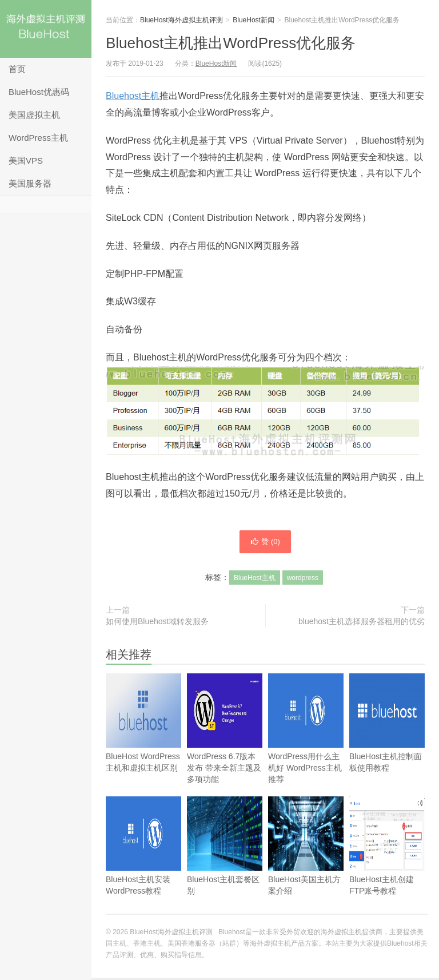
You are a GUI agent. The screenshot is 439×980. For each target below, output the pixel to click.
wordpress (303, 580)
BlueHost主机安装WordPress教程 (143, 865)
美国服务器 (30, 183)
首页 (17, 69)
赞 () (265, 543)
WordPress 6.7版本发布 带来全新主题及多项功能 (225, 748)
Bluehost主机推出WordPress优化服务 (231, 43)
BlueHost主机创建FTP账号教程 (387, 865)
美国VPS (26, 160)
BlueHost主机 (255, 580)
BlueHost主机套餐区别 (225, 865)
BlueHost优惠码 (39, 92)
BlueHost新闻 (254, 20)
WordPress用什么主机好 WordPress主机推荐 (306, 748)
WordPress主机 (38, 138)
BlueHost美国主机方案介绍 (306, 865)
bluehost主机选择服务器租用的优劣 (362, 624)
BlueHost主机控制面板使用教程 (387, 742)
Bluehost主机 (133, 96)
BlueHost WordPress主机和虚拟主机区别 (143, 742)
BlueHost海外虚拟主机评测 (46, 29)
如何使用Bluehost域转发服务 (157, 624)
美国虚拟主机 (34, 115)
